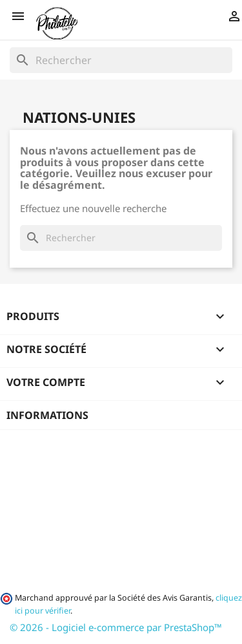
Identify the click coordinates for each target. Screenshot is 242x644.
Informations (47, 415)
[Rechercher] (121, 60)
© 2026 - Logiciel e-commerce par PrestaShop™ (116, 627)
